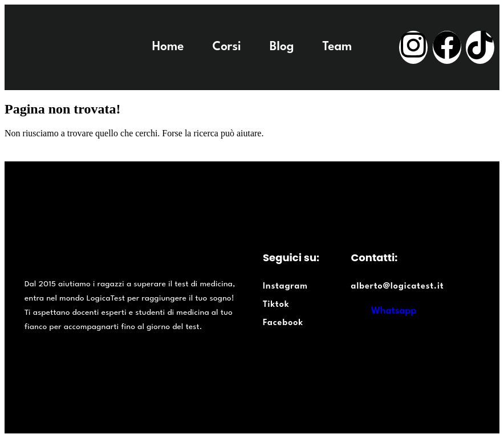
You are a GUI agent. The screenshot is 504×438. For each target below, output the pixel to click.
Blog (282, 47)
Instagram (285, 287)
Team (337, 47)
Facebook (283, 323)
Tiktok (276, 305)
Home (168, 47)
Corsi (226, 47)
